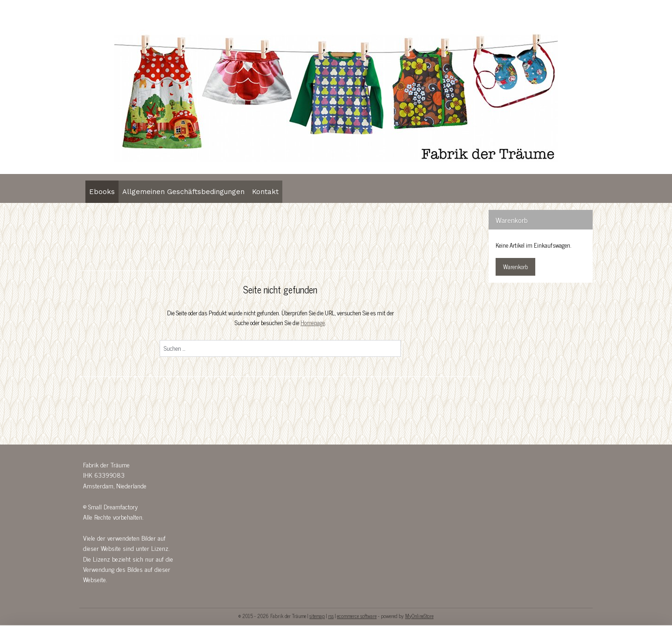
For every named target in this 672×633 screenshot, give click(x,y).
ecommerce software (357, 616)
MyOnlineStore (419, 616)
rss (331, 616)
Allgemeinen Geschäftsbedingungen (183, 192)
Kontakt (265, 192)
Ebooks (102, 192)
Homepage (313, 323)
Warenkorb (515, 267)
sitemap (317, 616)
